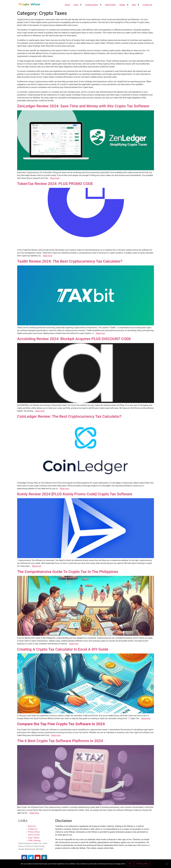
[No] (167, 864)
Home (67, 5)
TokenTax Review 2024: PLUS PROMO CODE (55, 184)
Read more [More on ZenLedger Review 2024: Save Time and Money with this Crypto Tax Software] (55, 178)
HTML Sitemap (34, 841)
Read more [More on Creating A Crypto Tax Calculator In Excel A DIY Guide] (146, 718)
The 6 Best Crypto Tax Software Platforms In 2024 (60, 741)
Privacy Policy (34, 832)
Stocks (122, 5)
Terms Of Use (34, 835)
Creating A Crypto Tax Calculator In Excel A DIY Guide (63, 649)
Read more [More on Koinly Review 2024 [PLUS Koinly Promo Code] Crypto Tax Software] (37, 566)
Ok (130, 864)
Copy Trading (34, 838)
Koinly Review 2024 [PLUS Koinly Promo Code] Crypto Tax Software (75, 494)
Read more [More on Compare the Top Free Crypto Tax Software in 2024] (56, 735)
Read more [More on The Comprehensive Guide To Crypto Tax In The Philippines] (74, 644)
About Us (32, 826)
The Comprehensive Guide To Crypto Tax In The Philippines (68, 572)
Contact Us (147, 5)
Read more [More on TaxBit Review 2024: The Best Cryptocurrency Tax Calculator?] (100, 333)
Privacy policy (142, 864)
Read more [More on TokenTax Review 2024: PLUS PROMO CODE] (48, 256)
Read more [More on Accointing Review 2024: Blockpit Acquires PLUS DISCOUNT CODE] (40, 411)
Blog (134, 5)
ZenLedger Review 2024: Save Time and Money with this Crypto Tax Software (83, 106)
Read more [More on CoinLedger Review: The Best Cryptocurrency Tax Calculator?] (64, 489)
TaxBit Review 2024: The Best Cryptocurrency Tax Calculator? (70, 261)
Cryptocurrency (92, 5)
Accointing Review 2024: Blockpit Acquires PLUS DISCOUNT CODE (74, 339)
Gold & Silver (110, 5)
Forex (76, 5)
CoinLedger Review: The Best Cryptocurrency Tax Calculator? (69, 416)
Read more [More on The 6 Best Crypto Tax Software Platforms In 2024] (34, 813)
